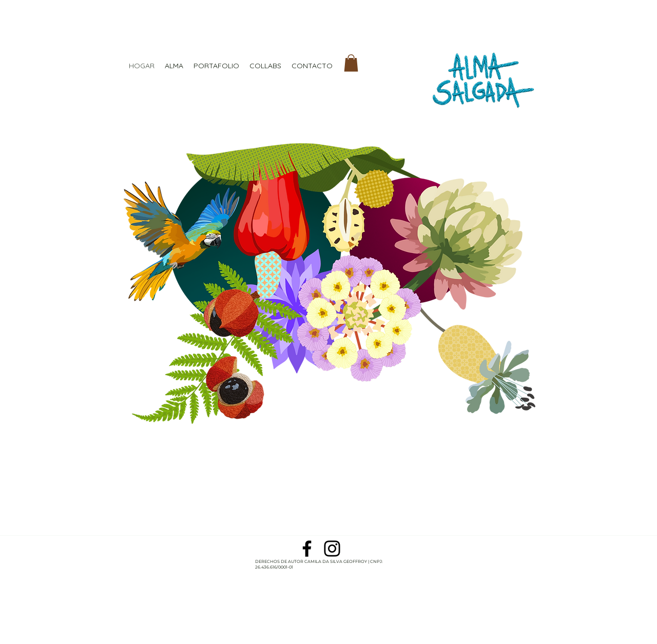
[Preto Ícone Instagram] (332, 549)
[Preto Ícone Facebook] (307, 549)
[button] (351, 63)
